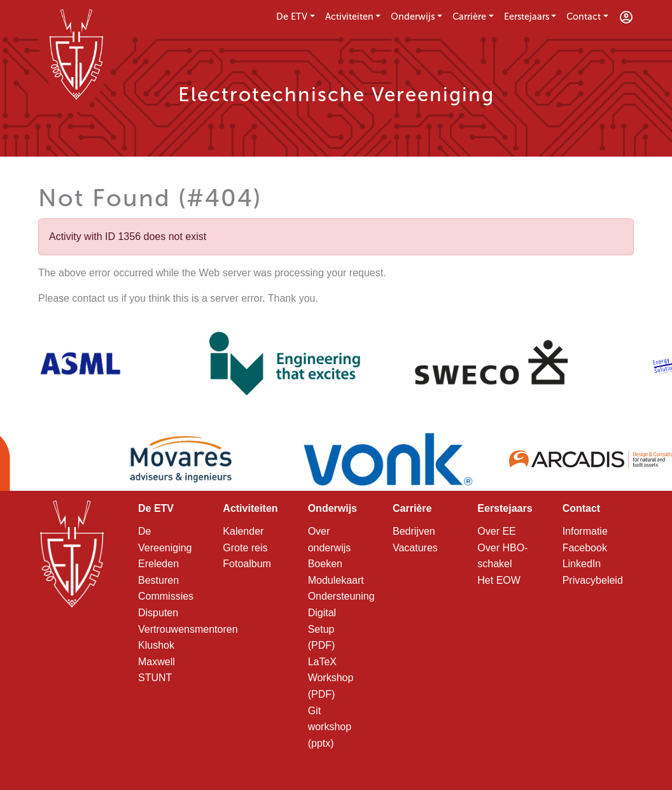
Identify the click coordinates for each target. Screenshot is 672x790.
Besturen (158, 580)
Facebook (585, 548)
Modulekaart (336, 580)
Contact (584, 17)
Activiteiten (349, 17)
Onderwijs (413, 17)
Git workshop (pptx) (330, 727)
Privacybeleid (593, 580)
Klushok (156, 645)
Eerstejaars (527, 17)
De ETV (292, 17)
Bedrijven (414, 531)
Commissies (166, 596)
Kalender (243, 531)
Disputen (158, 613)
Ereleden (158, 564)
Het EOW (499, 580)
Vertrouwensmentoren (188, 629)
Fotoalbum (247, 564)
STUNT (155, 678)
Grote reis (245, 548)
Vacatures (415, 548)
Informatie (585, 531)
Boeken (325, 564)
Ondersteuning (341, 596)
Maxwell (157, 662)
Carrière (469, 17)
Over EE (496, 531)
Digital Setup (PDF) (322, 629)
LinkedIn (582, 564)
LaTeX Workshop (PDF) (331, 678)
